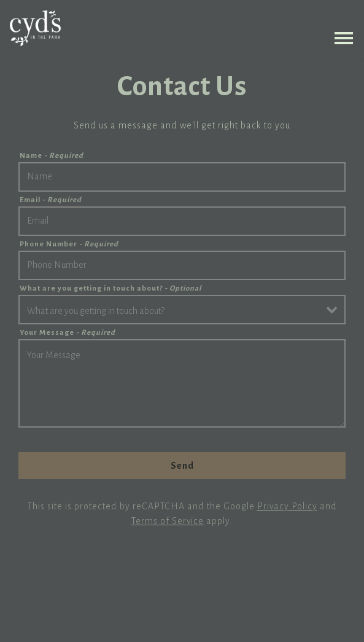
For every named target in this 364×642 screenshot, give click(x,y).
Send (182, 466)
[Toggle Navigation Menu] (344, 38)
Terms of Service (168, 521)
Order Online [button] (182, 601)
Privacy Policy (287, 506)
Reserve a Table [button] (182, 628)
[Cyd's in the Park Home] (35, 28)
